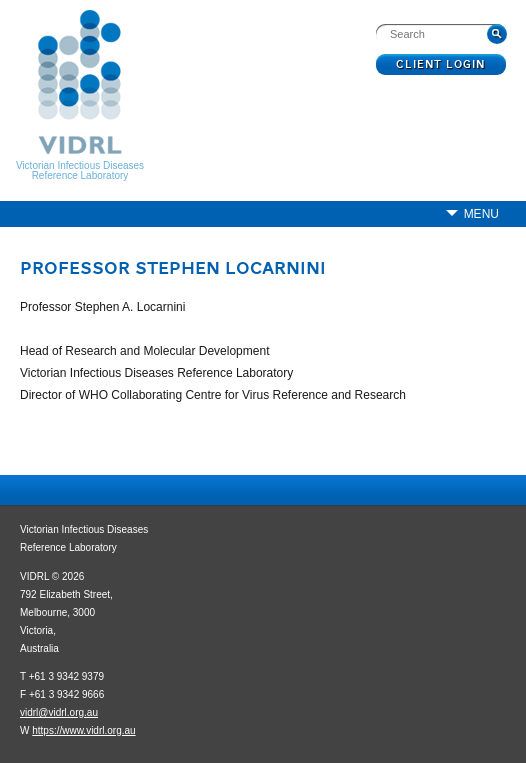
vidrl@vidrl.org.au (59, 712)
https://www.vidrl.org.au (83, 730)
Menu (481, 214)
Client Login (441, 65)
